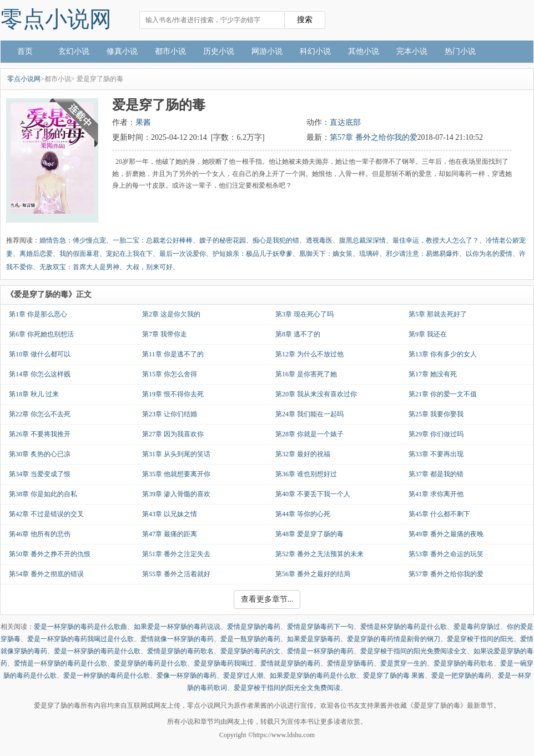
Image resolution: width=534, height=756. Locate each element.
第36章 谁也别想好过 (306, 474)
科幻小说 (315, 51)
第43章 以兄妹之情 (170, 514)
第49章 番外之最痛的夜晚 (446, 534)
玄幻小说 (74, 51)
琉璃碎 (369, 254)
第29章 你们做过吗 (436, 434)
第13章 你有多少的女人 (443, 354)
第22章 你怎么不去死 (40, 414)
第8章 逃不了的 (298, 334)
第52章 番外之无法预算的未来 (319, 554)
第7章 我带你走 (165, 334)
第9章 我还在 (428, 334)
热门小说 (460, 51)
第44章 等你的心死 (303, 514)
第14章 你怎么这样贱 (40, 374)
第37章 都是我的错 (436, 474)
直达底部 (345, 122)
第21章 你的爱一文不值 (443, 394)
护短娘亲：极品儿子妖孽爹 (253, 254)
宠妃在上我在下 (129, 254)
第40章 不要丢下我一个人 (313, 494)
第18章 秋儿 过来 (34, 394)
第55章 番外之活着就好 (176, 574)
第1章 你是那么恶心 (38, 314)
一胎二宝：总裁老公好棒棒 (153, 240)
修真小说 (122, 51)
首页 (25, 51)
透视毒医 (319, 240)
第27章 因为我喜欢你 (173, 434)
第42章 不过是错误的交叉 (46, 514)
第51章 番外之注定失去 (176, 554)
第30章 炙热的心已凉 (40, 454)
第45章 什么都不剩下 (439, 514)
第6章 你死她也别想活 (41, 334)
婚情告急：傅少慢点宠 (73, 240)
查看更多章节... (267, 599)
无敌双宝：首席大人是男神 (79, 267)
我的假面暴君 (79, 254)
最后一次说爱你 (183, 254)
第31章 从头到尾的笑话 (176, 454)
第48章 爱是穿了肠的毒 (309, 534)
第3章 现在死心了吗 (304, 314)
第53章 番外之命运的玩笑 (446, 554)
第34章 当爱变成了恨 (40, 474)
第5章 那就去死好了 (438, 314)
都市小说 (170, 51)
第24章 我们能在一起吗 (309, 414)
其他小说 (364, 51)
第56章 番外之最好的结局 (313, 574)
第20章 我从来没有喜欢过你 (316, 394)
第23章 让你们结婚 (170, 414)
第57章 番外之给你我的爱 (374, 137)
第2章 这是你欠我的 (171, 314)
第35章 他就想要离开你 (176, 474)
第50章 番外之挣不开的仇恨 (50, 554)
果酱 (143, 122)
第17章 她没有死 (433, 374)
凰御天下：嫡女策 (326, 254)
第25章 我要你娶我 (436, 414)
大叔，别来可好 (149, 267)
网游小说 (267, 51)
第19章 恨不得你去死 (173, 394)
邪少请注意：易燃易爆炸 (422, 254)
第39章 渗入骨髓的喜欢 (176, 494)
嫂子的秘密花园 (223, 240)
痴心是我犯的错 (276, 240)
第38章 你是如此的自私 (43, 494)
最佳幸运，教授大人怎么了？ (436, 240)
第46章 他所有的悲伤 (40, 534)
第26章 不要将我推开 (40, 434)
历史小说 (219, 51)
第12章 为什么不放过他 (309, 354)
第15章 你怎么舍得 (170, 374)
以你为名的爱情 (489, 254)
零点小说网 (56, 19)
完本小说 (412, 51)
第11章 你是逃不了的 (173, 354)
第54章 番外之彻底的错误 (46, 574)
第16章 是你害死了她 (306, 374)
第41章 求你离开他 (436, 494)
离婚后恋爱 (36, 254)
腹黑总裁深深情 (362, 240)
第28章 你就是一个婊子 (309, 434)
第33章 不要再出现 (436, 454)
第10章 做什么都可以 (40, 354)
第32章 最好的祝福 (303, 454)
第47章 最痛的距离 (170, 534)
